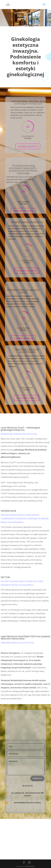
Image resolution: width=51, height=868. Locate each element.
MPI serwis (30, 866)
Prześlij (37, 778)
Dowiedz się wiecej (28, 143)
